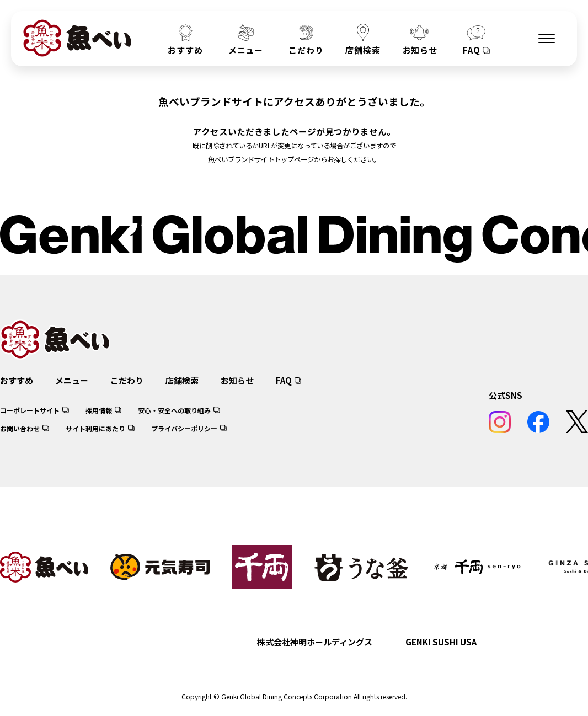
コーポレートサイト (30, 410)
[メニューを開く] (547, 39)
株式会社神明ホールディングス (315, 642)
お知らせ (237, 380)
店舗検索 (182, 380)
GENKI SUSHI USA (441, 642)
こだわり (127, 380)
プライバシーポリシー (184, 428)
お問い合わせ (20, 428)
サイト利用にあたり (95, 428)
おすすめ (17, 380)
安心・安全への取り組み (174, 410)
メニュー (72, 380)
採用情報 (99, 410)
